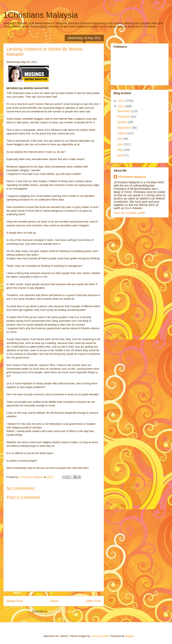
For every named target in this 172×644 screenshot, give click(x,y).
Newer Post (15, 601)
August (122, 133)
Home (54, 601)
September (124, 128)
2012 (122, 101)
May (120, 150)
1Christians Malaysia (41, 15)
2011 (122, 106)
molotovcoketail (100, 636)
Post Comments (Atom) (62, 611)
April (120, 155)
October (123, 122)
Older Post (93, 601)
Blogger (130, 636)
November (124, 117)
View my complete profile (129, 213)
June (121, 144)
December (124, 111)
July (120, 139)
